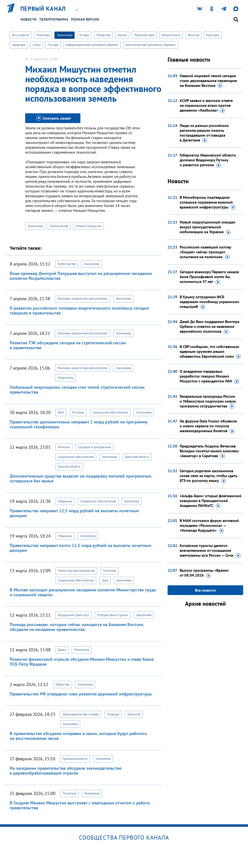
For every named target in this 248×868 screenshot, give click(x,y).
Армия (122, 35)
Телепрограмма (54, 19)
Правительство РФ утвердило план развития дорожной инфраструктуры (81, 694)
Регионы (78, 412)
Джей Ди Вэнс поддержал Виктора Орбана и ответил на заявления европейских (209, 327)
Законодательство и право (81, 714)
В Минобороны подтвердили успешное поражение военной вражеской (208, 202)
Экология (134, 714)
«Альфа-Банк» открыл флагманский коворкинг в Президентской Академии (211, 501)
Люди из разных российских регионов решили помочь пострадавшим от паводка (204, 133)
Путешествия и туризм (113, 615)
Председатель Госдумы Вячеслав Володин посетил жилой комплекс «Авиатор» (209, 451)
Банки (62, 650)
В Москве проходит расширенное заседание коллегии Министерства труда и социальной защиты (83, 592)
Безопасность (171, 35)
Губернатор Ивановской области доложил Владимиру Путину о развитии (208, 160)
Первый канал (43, 9)
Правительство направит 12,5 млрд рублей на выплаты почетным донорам (74, 513)
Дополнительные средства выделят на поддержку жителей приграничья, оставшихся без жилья (81, 478)
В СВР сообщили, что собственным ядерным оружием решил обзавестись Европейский (210, 352)
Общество (103, 35)
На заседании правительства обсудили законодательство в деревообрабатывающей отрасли (66, 771)
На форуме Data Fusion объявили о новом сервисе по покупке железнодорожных (208, 426)
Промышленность (75, 759)
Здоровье (19, 45)
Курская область (69, 467)
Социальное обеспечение (110, 412)
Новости (29, 19)
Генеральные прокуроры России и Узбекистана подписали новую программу (208, 401)
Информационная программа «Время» (92, 45)
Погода (53, 45)
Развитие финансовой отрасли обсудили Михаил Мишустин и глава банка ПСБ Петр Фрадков (82, 662)
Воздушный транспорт (74, 615)
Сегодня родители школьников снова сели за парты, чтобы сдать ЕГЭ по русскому (209, 476)
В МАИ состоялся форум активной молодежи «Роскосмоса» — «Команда (209, 526)
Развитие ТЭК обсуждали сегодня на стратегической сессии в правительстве (68, 345)
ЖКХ (61, 412)
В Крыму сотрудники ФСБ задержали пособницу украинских (209, 302)
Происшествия (144, 35)
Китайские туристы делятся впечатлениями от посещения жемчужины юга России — (210, 551)
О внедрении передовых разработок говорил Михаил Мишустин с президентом (209, 376)
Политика (43, 35)
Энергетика (65, 378)
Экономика (65, 35)
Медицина (65, 501)
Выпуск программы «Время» (204, 573)
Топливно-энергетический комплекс (83, 299)
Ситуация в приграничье (95, 447)
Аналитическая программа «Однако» (151, 45)
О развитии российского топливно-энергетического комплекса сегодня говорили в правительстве (79, 310)
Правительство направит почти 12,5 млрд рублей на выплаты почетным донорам (81, 548)
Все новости (21, 35)
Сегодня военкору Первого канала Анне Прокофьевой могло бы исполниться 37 (209, 277)
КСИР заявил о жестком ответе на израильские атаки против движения (206, 106)
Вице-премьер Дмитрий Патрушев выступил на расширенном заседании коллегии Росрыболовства (81, 276)
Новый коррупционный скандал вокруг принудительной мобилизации (207, 227)
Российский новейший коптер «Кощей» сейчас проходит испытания (205, 252)
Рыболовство (59, 226)
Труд (105, 580)
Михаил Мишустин (89, 226)
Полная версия (85, 19)
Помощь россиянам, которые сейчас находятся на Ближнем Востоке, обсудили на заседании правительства (77, 627)
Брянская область (137, 457)
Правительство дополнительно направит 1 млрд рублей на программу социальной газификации (78, 424)
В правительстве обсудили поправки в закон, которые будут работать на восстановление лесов (78, 736)
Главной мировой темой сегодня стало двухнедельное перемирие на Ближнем (208, 81)
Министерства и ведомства (76, 571)
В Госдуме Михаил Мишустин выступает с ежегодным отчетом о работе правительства (80, 805)
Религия (193, 35)
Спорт (37, 45)
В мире (84, 35)
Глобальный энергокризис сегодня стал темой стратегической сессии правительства (77, 390)
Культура (213, 35)
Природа (113, 714)
